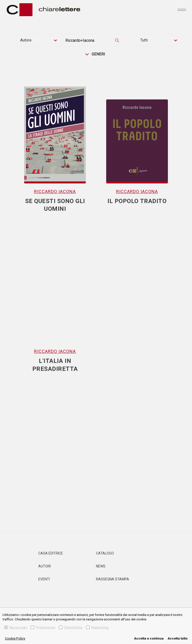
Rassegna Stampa (113, 579)
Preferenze (43, 628)
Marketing (97, 628)
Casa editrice (51, 553)
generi (98, 54)
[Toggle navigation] (182, 10)
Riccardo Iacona (55, 192)
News (101, 566)
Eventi (44, 579)
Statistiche (71, 628)
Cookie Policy (15, 638)
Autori (45, 566)
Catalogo (105, 553)
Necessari (16, 628)
